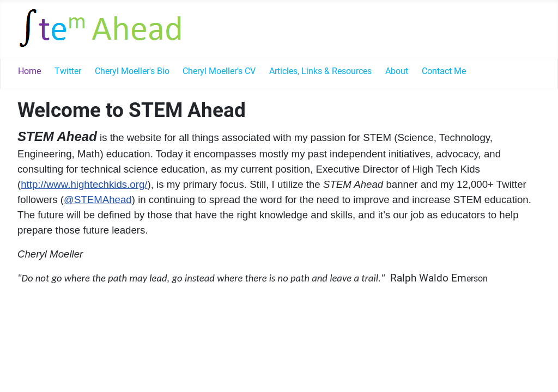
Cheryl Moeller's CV (219, 71)
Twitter (68, 71)
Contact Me (444, 71)
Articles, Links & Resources (320, 71)
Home (29, 71)
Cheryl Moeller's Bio (132, 71)
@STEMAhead (98, 200)
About (397, 71)
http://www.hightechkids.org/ (84, 184)
